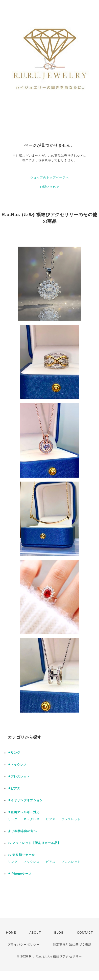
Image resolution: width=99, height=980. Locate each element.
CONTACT (85, 933)
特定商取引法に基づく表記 (72, 945)
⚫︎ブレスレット (19, 777)
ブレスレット (71, 819)
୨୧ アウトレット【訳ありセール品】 (34, 843)
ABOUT (35, 933)
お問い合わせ (49, 187)
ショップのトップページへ (49, 177)
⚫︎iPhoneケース (20, 874)
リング (13, 819)
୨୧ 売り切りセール (21, 855)
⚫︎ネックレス (17, 765)
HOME (11, 933)
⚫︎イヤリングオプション (25, 800)
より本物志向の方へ (22, 831)
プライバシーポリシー (24, 945)
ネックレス (32, 819)
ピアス (51, 819)
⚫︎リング (14, 753)
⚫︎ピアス (14, 788)
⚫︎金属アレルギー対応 (24, 812)
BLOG (59, 933)
